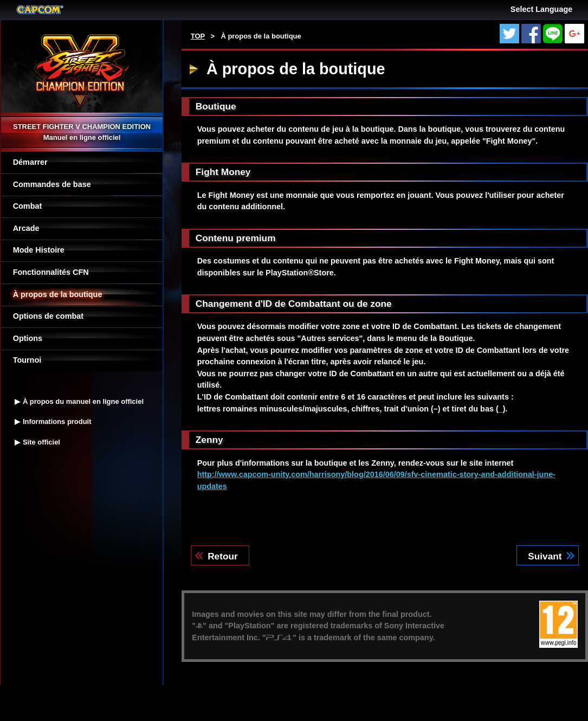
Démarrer (30, 162)
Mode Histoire (39, 250)
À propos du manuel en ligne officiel (83, 401)
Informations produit (57, 421)
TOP (198, 36)
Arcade (26, 228)
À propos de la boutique (58, 294)
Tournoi (27, 360)
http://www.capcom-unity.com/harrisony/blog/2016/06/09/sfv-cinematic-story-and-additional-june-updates (376, 480)
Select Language (541, 9)
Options (28, 338)
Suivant (545, 556)
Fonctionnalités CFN (51, 272)
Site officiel (41, 442)
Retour (223, 556)
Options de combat (48, 316)
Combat (28, 206)
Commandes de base (52, 184)
